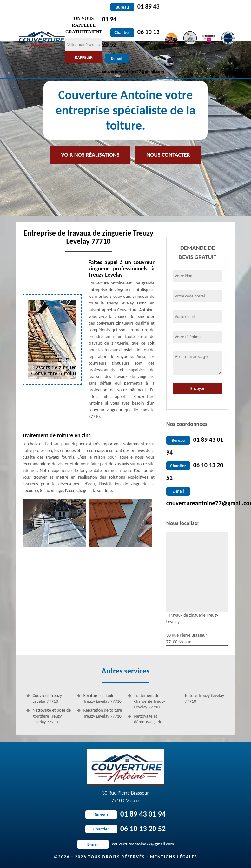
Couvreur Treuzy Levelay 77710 (47, 698)
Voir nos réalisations (90, 155)
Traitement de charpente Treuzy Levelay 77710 (150, 701)
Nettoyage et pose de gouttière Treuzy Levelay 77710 (52, 716)
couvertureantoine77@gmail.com (125, 844)
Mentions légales (174, 857)
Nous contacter (168, 155)
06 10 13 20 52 (125, 828)
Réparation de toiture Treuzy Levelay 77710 (103, 713)
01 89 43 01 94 (125, 814)
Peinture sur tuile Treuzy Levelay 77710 (102, 698)
